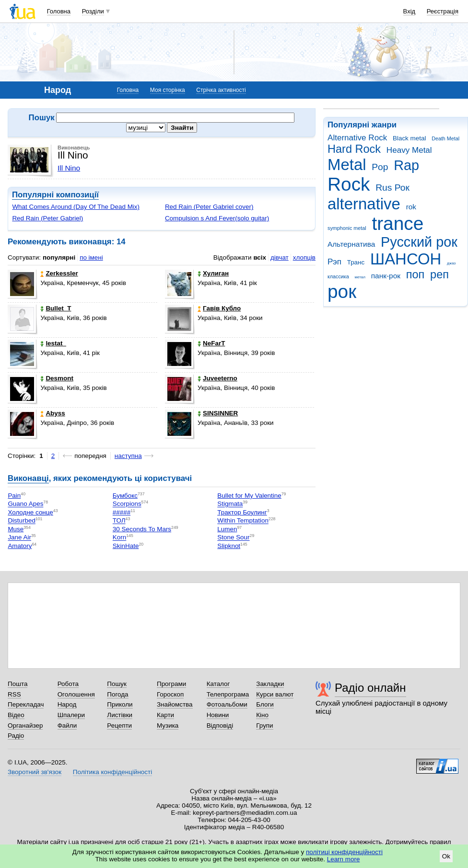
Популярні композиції (55, 195)
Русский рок (419, 242)
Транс (356, 262)
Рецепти (119, 725)
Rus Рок (392, 188)
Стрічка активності (221, 90)
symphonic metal (347, 228)
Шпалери (71, 715)
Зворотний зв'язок (35, 772)
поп (415, 274)
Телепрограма (228, 694)
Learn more (344, 859)
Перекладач (26, 704)
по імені (91, 257)
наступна (128, 456)
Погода (117, 694)
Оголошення (76, 694)
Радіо (16, 736)
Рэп (334, 262)
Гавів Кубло (219, 308)
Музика (168, 725)
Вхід (409, 11)
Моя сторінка (168, 90)
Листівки (120, 715)
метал (360, 277)
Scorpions (127, 504)
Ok (446, 856)
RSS (14, 694)
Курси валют (275, 694)
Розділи (93, 11)
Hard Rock (354, 149)
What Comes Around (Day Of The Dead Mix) (76, 207)
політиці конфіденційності (344, 852)
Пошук (117, 684)
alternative (364, 204)
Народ (67, 704)
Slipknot (229, 546)
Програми (171, 684)
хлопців (304, 257)
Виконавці (28, 478)
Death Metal (445, 138)
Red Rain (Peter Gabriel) (47, 218)
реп (439, 274)
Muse (16, 529)
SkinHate (126, 546)
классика (338, 276)
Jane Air (19, 538)
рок (342, 291)
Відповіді (220, 725)
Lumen (227, 529)
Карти (165, 715)
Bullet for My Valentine (249, 496)
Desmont (57, 378)
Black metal (409, 138)
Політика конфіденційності (112, 772)
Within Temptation (243, 521)
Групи (264, 725)
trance (398, 223)
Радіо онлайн (370, 688)
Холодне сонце (30, 512)
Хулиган (213, 273)
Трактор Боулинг (242, 512)
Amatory (20, 546)
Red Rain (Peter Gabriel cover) (209, 207)
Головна (59, 11)
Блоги (265, 704)
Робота (68, 684)
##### (122, 512)
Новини (218, 715)
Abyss (53, 413)
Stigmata (230, 504)
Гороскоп (170, 694)
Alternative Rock (357, 138)
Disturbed (22, 521)
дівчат (280, 257)
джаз (451, 263)
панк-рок (386, 276)
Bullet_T (56, 308)
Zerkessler (59, 273)
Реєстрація (443, 11)
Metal (347, 165)
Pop (380, 167)
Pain (14, 496)
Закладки (270, 684)
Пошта (18, 684)
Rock (349, 184)
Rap (406, 165)
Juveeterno (217, 378)
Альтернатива (351, 244)
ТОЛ (119, 521)
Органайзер (25, 725)
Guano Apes (25, 504)
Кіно (262, 715)
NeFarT (211, 343)
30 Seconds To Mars (142, 529)
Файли (67, 725)
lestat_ (53, 343)
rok (411, 207)
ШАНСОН (406, 259)
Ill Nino (69, 168)
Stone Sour (233, 538)
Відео (16, 715)
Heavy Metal (409, 150)
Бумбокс (125, 496)
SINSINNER (218, 413)
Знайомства (175, 704)
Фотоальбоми (227, 704)
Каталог (218, 684)
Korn (119, 538)
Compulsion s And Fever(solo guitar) (217, 218)
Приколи (120, 704)
